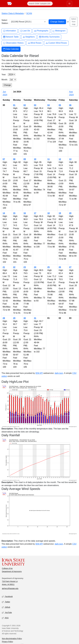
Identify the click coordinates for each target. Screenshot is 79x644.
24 (35, 267)
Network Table (11, 37)
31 (35, 318)
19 (60, 213)
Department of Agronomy (12, 571)
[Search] (40, 4)
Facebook (7, 597)
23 (25, 267)
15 (14, 213)
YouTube (7, 613)
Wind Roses (35, 43)
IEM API (39, 373)
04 (48, 105)
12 (60, 159)
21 (4, 267)
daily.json (59, 373)
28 (4, 318)
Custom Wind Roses (56, 43)
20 (70, 213)
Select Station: (5, 22)
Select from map (74, 22)
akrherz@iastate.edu (10, 588)
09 (25, 159)
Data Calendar (11, 49)
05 (60, 105)
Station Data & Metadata (13, 13)
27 (70, 267)
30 (25, 318)
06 (70, 105)
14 (4, 213)
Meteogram (59, 31)
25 (48, 267)
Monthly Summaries (49, 37)
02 (25, 105)
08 (14, 159)
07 (4, 159)
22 (14, 267)
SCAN (29, 13)
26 (60, 267)
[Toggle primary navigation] (69, 4)
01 (14, 105)
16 (25, 213)
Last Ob (25, 31)
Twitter (6, 602)
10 (35, 159)
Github (6, 607)
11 (48, 159)
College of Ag (7, 568)
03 (35, 105)
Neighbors (29, 37)
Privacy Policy (7, 642)
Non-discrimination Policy (12, 639)
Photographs (41, 31)
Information (10, 31)
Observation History (13, 43)
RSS (5, 618)
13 (70, 159)
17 (35, 213)
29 (14, 318)
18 (48, 213)
